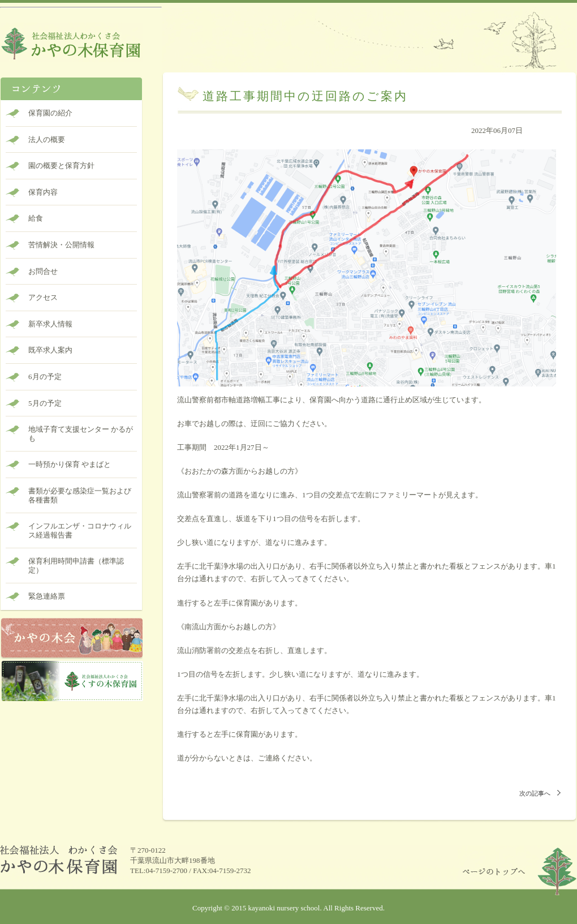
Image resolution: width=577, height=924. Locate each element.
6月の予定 (45, 377)
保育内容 (43, 192)
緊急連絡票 (47, 596)
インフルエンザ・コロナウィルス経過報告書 (80, 530)
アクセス (43, 297)
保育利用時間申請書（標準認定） (76, 566)
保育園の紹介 (50, 113)
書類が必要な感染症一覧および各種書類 (80, 495)
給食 (36, 218)
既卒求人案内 (50, 350)
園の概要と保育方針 (61, 166)
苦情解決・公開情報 (61, 245)
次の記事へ (535, 793)
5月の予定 (45, 403)
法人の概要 (47, 139)
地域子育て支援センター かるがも (81, 434)
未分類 (551, 143)
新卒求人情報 (50, 324)
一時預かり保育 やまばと (70, 464)
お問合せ (43, 271)
